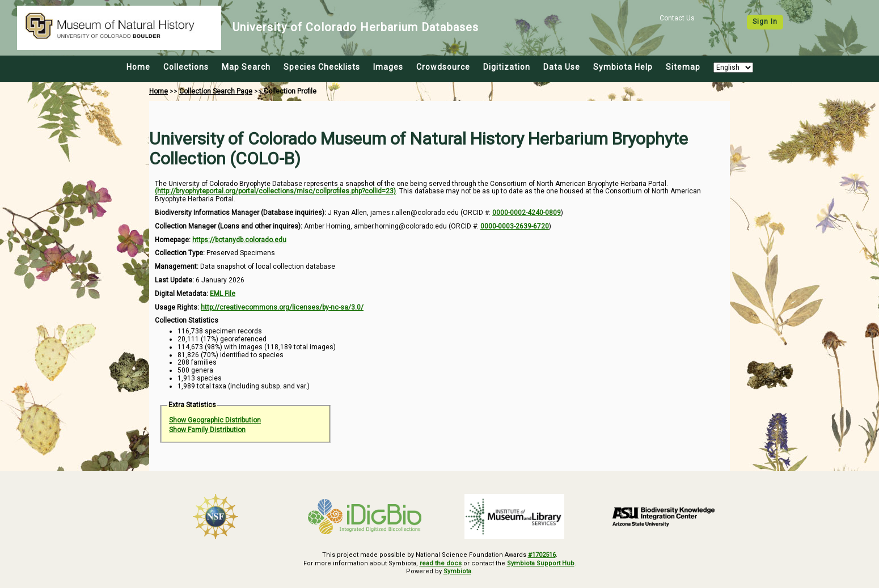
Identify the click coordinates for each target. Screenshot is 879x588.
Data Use (562, 67)
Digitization (507, 67)
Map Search (246, 67)
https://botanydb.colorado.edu (239, 240)
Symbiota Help (623, 67)
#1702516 (542, 555)
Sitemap (683, 67)
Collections (186, 67)
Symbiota (457, 571)
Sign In (765, 22)
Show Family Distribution (207, 430)
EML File (223, 294)
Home (138, 67)
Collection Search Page (216, 91)
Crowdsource (443, 67)
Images (388, 67)
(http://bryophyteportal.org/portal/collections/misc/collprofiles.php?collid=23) (275, 191)
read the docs (441, 563)
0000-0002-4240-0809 (527, 213)
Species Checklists (322, 67)
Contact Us (677, 18)
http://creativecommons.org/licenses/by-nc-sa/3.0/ (282, 307)
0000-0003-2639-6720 (515, 226)
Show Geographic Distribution (215, 420)
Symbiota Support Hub (541, 563)
